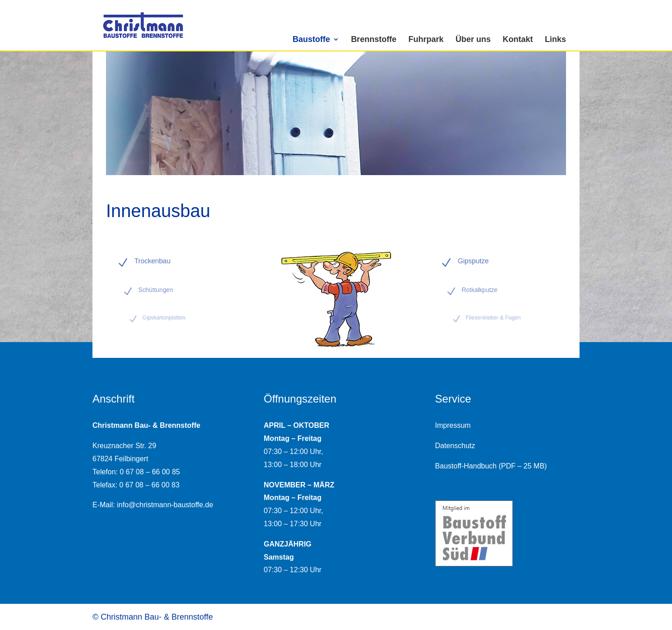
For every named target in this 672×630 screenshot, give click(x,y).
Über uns (473, 39)
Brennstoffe (374, 39)
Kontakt (518, 39)
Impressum (453, 425)
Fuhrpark (426, 39)
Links (555, 39)
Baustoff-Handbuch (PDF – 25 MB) (491, 466)
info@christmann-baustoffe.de (165, 505)
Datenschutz (455, 446)
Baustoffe (311, 39)
